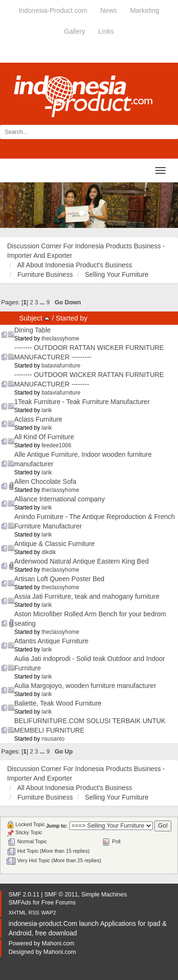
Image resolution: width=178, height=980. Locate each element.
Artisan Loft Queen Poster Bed (59, 579)
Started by (71, 318)
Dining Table (33, 330)
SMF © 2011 (61, 895)
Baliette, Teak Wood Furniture (58, 703)
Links (106, 31)
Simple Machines (104, 895)
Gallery (75, 31)
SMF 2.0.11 (24, 895)
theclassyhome (61, 339)
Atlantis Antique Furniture (51, 641)
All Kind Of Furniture (44, 437)
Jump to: (57, 826)
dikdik (49, 552)
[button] (13, 205)
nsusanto (53, 739)
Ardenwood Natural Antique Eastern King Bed (81, 561)
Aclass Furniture (38, 419)
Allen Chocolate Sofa (45, 481)
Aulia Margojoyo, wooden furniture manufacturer (85, 686)
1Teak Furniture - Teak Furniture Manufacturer (82, 402)
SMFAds (20, 903)
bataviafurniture (61, 366)
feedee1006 (57, 445)
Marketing (145, 10)
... (43, 302)
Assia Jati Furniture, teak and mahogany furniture (87, 596)
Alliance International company (60, 499)
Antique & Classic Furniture (55, 544)
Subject (34, 318)
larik (47, 410)
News (108, 10)
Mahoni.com (58, 943)
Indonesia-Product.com (53, 10)
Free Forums (58, 903)
